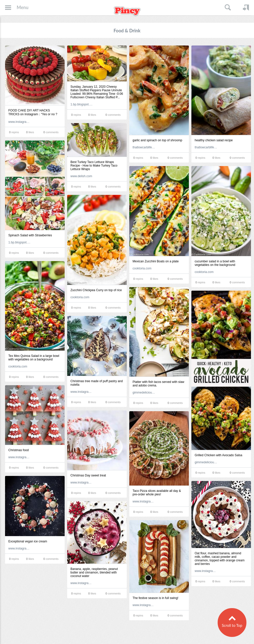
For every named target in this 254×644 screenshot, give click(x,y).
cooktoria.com (142, 268)
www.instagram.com (20, 122)
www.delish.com (81, 176)
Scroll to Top (232, 625)
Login (246, 8)
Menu (23, 7)
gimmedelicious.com (144, 393)
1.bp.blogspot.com (82, 104)
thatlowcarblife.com (144, 147)
